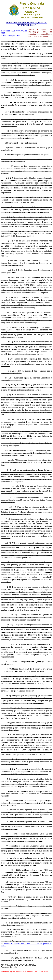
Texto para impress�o (10, 35)
